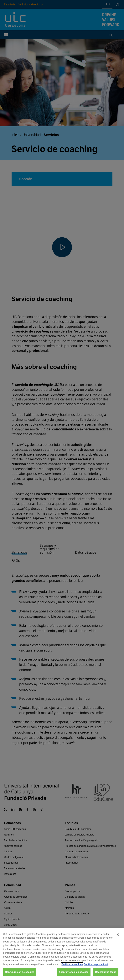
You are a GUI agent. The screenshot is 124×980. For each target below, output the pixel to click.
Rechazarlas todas (106, 972)
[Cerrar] (118, 935)
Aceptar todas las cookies (74, 972)
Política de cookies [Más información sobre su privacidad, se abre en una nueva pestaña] (72, 964)
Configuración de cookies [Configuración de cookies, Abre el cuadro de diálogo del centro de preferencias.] (20, 972)
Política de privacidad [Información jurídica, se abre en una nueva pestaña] (96, 964)
